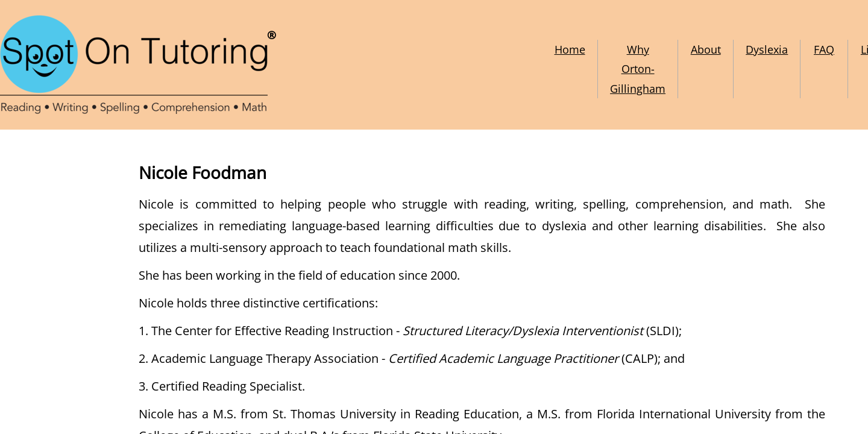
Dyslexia (767, 49)
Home (570, 49)
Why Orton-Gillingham (638, 69)
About (706, 49)
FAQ (824, 49)
